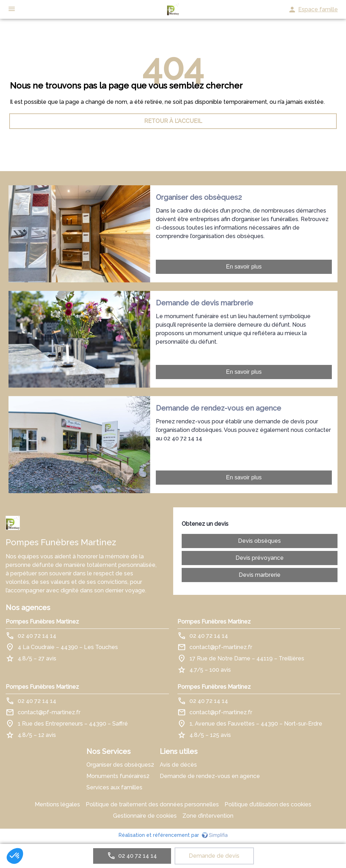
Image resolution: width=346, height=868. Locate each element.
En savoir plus (244, 267)
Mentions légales (57, 804)
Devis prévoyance (260, 558)
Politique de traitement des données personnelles (152, 804)
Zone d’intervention (208, 816)
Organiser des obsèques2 (120, 765)
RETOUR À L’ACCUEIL (173, 121)
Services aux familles (114, 787)
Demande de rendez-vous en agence (210, 776)
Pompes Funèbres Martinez (42, 622)
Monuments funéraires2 (118, 776)
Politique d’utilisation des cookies (268, 804)
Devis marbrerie (260, 575)
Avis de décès (178, 765)
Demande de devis (214, 856)
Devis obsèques (259, 541)
